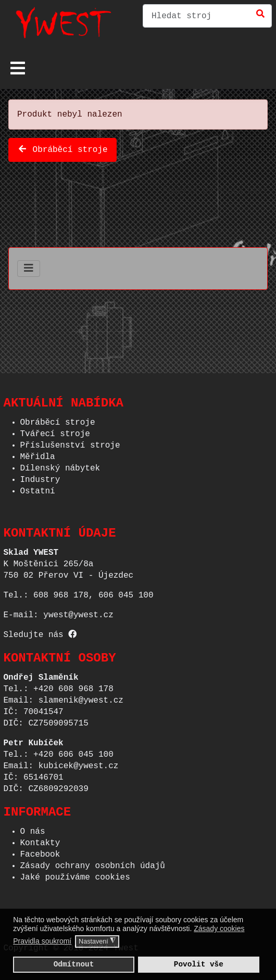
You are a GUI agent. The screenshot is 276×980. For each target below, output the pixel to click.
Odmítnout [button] (74, 964)
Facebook (40, 851)
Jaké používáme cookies (75, 874)
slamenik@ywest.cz (81, 697)
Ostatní (38, 488)
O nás (33, 829)
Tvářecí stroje (55, 431)
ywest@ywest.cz (78, 612)
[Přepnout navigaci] (18, 68)
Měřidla (38, 454)
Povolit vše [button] (199, 964)
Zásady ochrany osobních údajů (93, 863)
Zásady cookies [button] (219, 928)
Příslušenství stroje (70, 442)
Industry (40, 477)
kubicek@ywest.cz (79, 763)
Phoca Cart (243, 189)
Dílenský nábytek (60, 465)
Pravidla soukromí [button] (42, 941)
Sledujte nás (40, 632)
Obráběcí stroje (62, 148)
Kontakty (40, 840)
